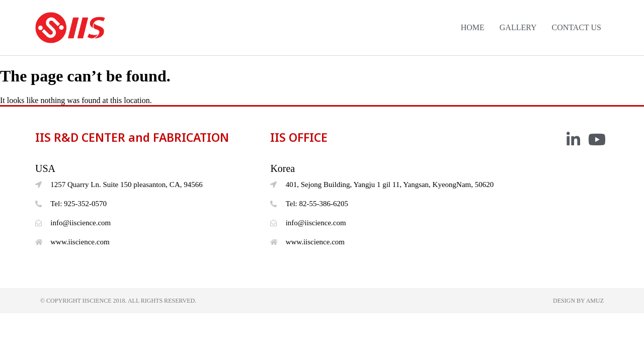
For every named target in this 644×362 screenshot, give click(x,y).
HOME (473, 27)
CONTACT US (577, 27)
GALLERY (518, 27)
